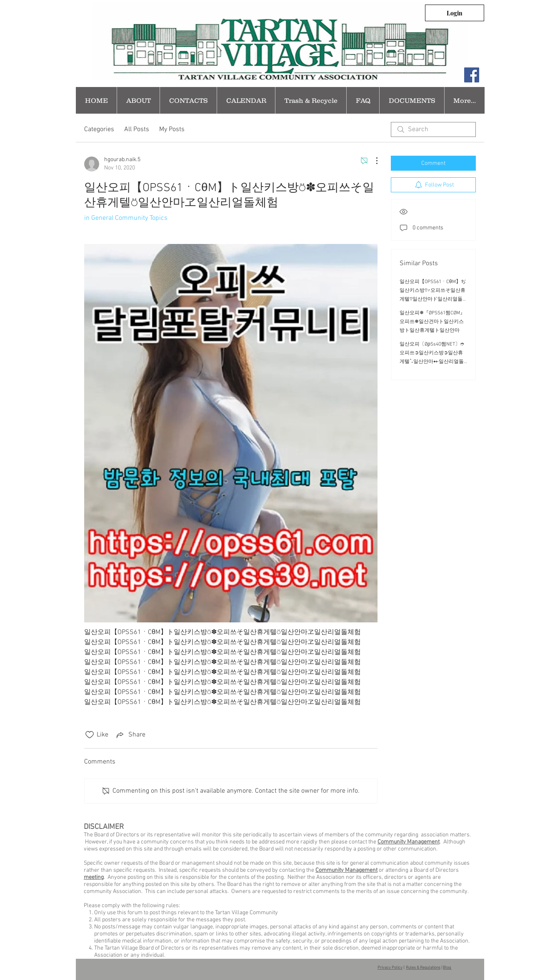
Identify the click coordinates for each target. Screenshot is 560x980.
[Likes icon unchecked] (90, 735)
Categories (99, 129)
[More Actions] (372, 161)
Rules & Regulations (423, 968)
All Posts (137, 129)
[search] (433, 129)
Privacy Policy (390, 968)
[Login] (455, 13)
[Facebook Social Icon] (472, 75)
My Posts (172, 129)
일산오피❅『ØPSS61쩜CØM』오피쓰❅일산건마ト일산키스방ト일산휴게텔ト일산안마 (432, 322)
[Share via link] (130, 735)
